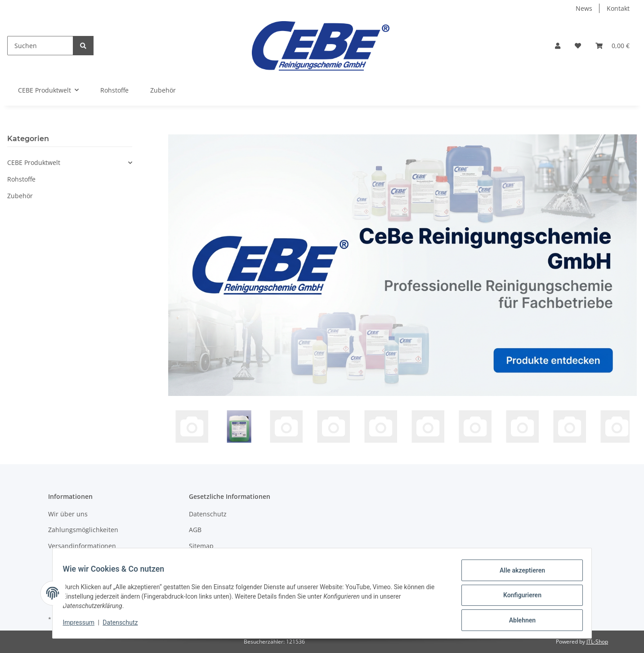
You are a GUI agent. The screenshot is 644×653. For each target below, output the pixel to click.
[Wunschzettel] (578, 46)
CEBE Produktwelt (34, 162)
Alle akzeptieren (518, 574)
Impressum (83, 625)
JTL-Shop (597, 642)
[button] (558, 46)
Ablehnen (518, 621)
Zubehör (20, 196)
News (584, 8)
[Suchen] (40, 46)
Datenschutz (208, 514)
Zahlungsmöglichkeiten (83, 530)
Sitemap (201, 546)
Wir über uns (68, 514)
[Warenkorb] (613, 46)
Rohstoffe (21, 179)
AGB (195, 530)
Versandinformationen (82, 546)
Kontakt (618, 8)
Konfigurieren (518, 598)
